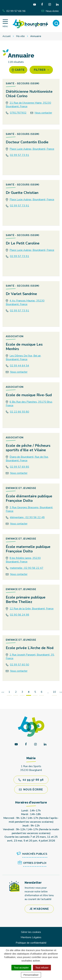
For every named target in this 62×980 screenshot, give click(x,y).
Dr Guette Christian (22, 193)
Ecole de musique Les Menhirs (24, 347)
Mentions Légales (31, 937)
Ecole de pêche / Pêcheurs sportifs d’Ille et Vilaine (28, 448)
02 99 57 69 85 (20, 467)
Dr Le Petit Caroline (23, 243)
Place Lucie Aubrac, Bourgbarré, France (32, 149)
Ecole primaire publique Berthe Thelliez (26, 600)
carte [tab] (18, 70)
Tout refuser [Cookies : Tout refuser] (42, 968)
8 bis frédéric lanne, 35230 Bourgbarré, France (23, 560)
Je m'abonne (39, 909)
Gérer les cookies (31, 932)
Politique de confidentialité (31, 943)
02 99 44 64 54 (20, 366)
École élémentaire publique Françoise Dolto (29, 498)
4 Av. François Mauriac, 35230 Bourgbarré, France (25, 303)
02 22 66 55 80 (20, 412)
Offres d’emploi (31, 863)
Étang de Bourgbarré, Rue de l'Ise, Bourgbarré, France (27, 459)
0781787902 (18, 113)
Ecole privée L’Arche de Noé (30, 648)
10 (54, 692)
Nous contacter (43, 113)
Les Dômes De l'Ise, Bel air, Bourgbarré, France (23, 358)
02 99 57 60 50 (20, 665)
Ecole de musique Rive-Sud (29, 395)
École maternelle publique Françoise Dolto (28, 549)
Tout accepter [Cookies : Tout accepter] (21, 968)
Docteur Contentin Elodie (27, 142)
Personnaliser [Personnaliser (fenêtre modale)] (31, 975)
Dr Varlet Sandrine (21, 294)
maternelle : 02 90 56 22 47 (27, 568)
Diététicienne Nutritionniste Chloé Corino (29, 94)
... (48, 692)
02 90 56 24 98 (20, 615)
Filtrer (41, 70)
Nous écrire (31, 790)
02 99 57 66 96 (31, 780)
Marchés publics (31, 854)
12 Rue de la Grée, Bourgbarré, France (32, 609)
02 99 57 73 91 (20, 155)
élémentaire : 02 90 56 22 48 (27, 517)
